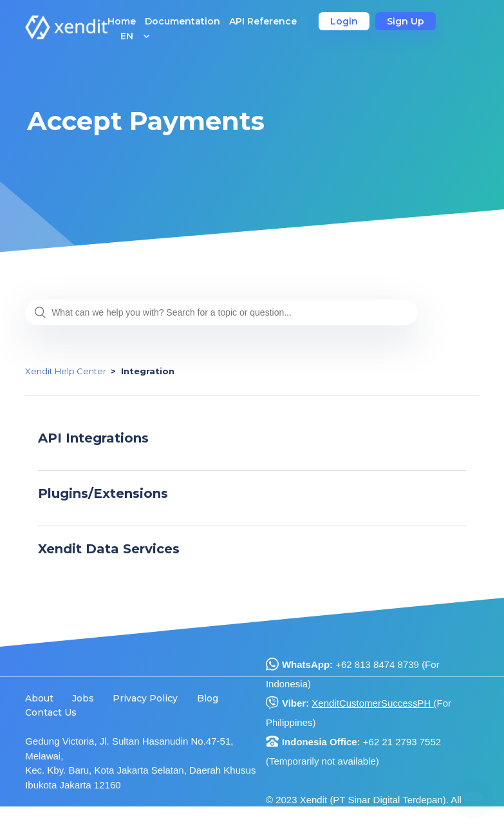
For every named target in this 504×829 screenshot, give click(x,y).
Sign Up (406, 21)
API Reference (263, 21)
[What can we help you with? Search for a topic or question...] (221, 312)
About (39, 698)
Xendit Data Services (109, 549)
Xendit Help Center (66, 371)
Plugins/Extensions (103, 493)
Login (344, 21)
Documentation (182, 21)
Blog (208, 698)
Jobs (83, 698)
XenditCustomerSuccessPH (372, 703)
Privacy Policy (145, 698)
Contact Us (51, 712)
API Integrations (93, 438)
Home (122, 21)
